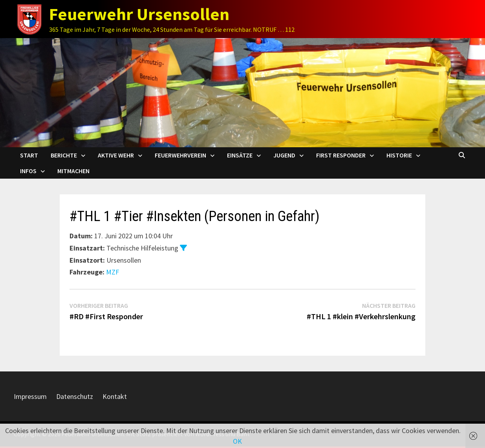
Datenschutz (75, 396)
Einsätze (240, 155)
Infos (28, 171)
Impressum (30, 396)
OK (237, 441)
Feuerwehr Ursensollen (139, 14)
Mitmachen (73, 171)
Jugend (284, 155)
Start (29, 155)
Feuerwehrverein (180, 155)
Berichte (64, 155)
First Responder (341, 155)
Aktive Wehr (116, 155)
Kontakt (115, 396)
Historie (399, 155)
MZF (113, 272)
